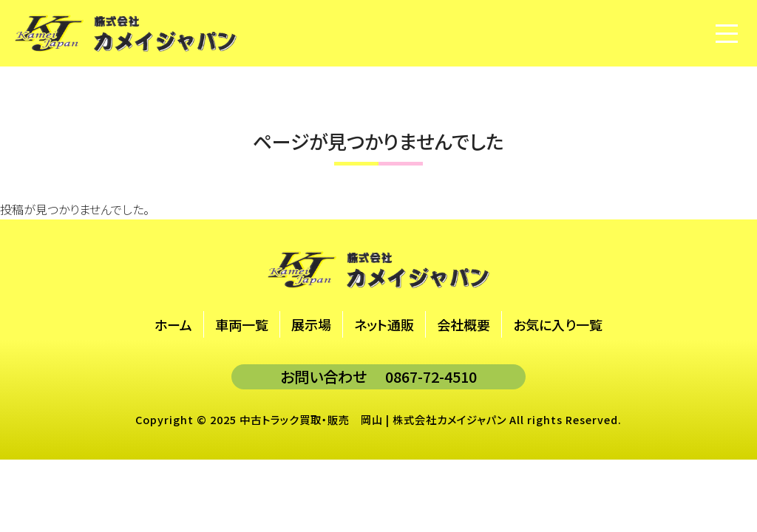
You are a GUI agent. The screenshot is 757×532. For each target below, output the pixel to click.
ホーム (173, 324)
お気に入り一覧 (558, 324)
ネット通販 (384, 324)
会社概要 (464, 324)
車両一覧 (242, 324)
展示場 (311, 324)
